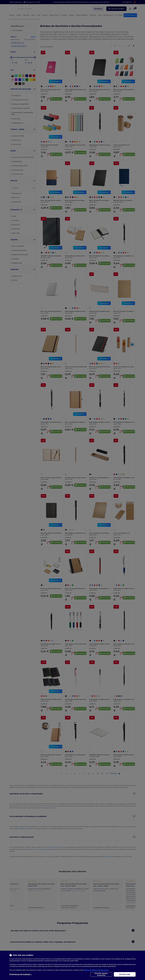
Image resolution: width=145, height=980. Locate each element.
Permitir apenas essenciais (101, 974)
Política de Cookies (91, 970)
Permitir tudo (125, 974)
